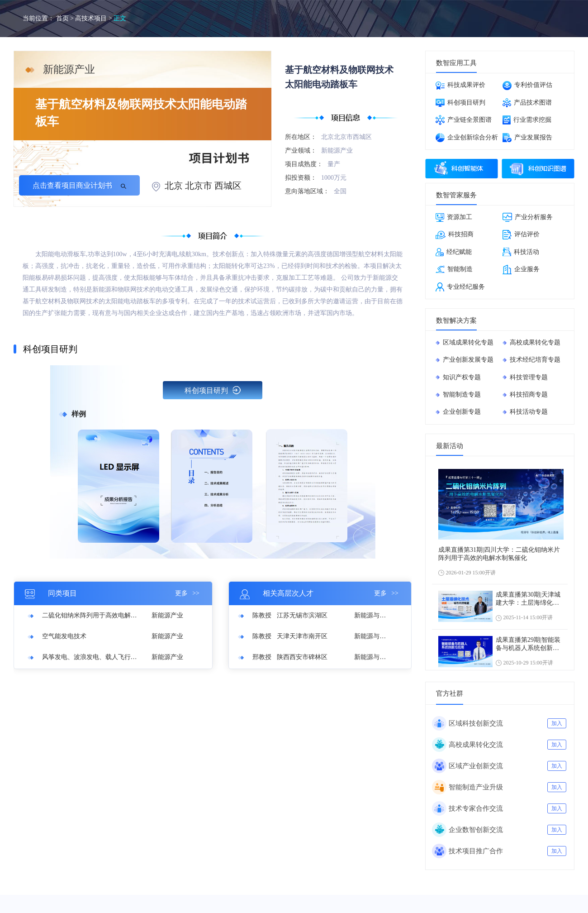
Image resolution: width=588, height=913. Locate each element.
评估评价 (521, 235)
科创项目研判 (213, 390)
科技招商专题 (529, 394)
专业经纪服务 (460, 287)
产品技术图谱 (527, 103)
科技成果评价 (460, 86)
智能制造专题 (462, 394)
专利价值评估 (527, 86)
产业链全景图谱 (464, 120)
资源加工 (454, 217)
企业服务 (521, 270)
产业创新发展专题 (468, 360)
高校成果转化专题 (535, 342)
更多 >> (187, 593)
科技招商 (455, 235)
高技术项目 (91, 18)
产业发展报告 (527, 138)
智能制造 (454, 269)
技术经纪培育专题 (535, 360)
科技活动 (521, 252)
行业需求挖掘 (527, 120)
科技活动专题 (529, 412)
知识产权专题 (462, 377)
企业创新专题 (462, 412)
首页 (62, 18)
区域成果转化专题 (468, 342)
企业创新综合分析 (467, 138)
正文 (120, 18)
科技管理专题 (529, 377)
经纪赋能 (454, 252)
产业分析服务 (528, 217)
